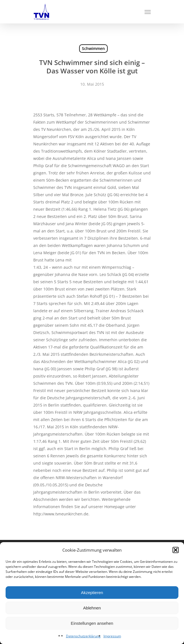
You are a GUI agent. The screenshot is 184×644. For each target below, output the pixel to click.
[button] (176, 550)
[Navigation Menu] (148, 12)
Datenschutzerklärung (83, 636)
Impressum (112, 636)
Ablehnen (92, 608)
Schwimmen (93, 48)
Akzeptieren (92, 593)
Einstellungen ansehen (92, 623)
